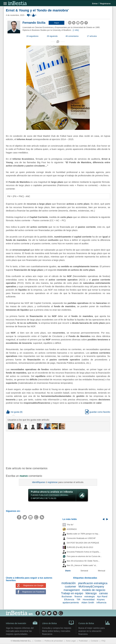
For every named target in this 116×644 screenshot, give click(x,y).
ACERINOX (72, 529)
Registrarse (105, 4)
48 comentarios (72, 36)
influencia (101, 602)
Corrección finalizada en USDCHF (81, 538)
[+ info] (76, 30)
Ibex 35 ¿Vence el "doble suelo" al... (82, 565)
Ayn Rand (102, 596)
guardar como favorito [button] (98, 412)
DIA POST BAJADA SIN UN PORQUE (83, 543)
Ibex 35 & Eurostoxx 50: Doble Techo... (83, 561)
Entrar (95, 4)
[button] (56, 23)
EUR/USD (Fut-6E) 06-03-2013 (80, 547)
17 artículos (92, 36)
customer (70, 587)
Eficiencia (69, 599)
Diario (68, 571)
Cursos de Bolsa (94, 622)
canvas (103, 593)
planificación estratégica (93, 583)
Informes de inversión (22, 623)
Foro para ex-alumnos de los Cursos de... (84, 556)
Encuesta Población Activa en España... (84, 552)
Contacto (95, 641)
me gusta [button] (13, 412)
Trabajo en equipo (72, 593)
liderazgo (91, 593)
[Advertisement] (54, 449)
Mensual (102, 571)
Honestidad (89, 599)
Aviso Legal (71, 641)
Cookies (38, 641)
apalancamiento (71, 602)
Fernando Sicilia (34, 23)
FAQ (103, 641)
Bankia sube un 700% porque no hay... (83, 534)
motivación (69, 583)
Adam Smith (88, 602)
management (72, 590)
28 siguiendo (52, 36)
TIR (78, 599)
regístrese (53, 482)
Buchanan (67, 596)
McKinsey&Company (91, 587)
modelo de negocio (94, 590)
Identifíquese (39, 482)
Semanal (84, 571)
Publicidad (83, 641)
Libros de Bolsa (58, 622)
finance (78, 596)
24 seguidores (32, 36)
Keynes (101, 599)
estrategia (90, 596)
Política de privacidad (54, 641)
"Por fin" (70, 525)
